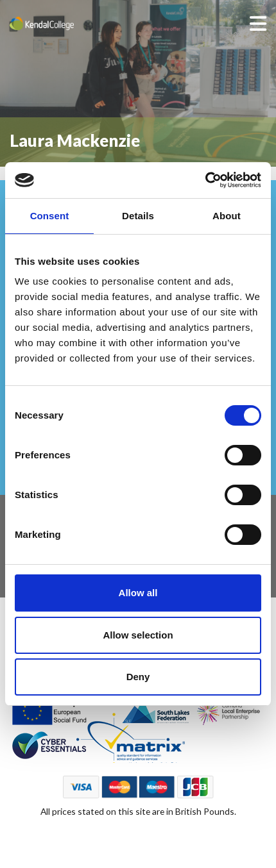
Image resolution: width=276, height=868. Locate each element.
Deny (138, 677)
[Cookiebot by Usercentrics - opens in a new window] (205, 180)
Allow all (138, 593)
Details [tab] (138, 216)
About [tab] (227, 216)
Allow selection (138, 635)
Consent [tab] (50, 216)
